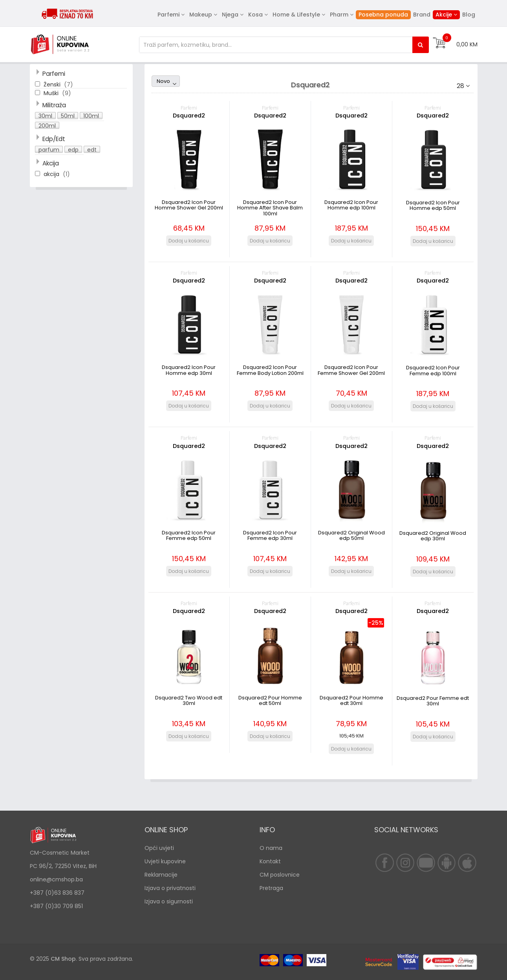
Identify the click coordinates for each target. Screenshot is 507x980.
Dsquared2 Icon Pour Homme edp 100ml (351, 205)
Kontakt (270, 861)
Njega (230, 15)
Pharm (339, 15)
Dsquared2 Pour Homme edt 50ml (270, 700)
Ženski (53, 84)
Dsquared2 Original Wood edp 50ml (351, 535)
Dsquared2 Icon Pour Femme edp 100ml (433, 370)
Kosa (255, 15)
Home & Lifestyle (296, 15)
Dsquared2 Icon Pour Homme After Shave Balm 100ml (270, 208)
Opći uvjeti (159, 848)
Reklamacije (161, 875)
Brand (422, 15)
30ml (45, 116)
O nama (271, 848)
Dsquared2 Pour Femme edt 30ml (433, 701)
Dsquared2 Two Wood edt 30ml (189, 700)
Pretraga (271, 888)
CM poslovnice (280, 875)
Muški (52, 93)
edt (92, 149)
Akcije (444, 15)
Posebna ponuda (383, 15)
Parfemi (168, 15)
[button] (46, 116)
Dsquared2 (189, 116)
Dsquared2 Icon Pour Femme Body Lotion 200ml (270, 370)
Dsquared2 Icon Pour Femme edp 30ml (270, 535)
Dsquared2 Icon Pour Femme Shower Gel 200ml (351, 370)
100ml (91, 116)
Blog (469, 15)
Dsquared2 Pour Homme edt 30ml (351, 700)
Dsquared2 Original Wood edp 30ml (433, 536)
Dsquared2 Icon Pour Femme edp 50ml (189, 535)
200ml (47, 125)
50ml (68, 116)
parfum (49, 149)
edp (73, 149)
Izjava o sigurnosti (169, 901)
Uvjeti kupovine (165, 861)
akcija (52, 174)
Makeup (201, 15)
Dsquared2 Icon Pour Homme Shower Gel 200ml (189, 205)
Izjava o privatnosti (170, 888)
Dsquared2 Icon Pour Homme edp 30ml (189, 370)
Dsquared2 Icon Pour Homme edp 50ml (433, 205)
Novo (163, 81)
